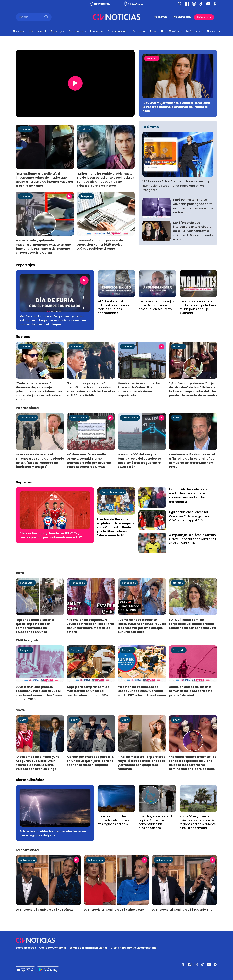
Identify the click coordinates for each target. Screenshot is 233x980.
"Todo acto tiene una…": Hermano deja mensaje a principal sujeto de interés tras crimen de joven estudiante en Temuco (39, 391)
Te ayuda (139, 31)
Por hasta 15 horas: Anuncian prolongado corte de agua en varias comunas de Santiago (193, 206)
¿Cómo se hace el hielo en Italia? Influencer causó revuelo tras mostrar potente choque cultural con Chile (142, 626)
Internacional (37, 31)
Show (153, 31)
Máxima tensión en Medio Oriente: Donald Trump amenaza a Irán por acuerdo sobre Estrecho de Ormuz (89, 460)
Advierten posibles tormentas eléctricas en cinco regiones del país (53, 833)
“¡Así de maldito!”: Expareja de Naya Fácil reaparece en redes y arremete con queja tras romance (142, 763)
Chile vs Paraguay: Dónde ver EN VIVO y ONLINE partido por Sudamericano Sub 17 (51, 535)
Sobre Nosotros (26, 948)
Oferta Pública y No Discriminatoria (133, 948)
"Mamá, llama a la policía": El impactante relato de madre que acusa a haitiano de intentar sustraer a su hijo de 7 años (44, 180)
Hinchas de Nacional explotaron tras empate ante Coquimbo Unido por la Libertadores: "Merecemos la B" (116, 527)
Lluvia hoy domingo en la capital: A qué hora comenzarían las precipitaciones (156, 822)
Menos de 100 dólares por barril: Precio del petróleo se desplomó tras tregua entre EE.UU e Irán (139, 460)
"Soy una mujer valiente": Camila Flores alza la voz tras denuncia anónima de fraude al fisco (176, 107)
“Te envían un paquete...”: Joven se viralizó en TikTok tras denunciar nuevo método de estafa (91, 626)
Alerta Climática (171, 31)
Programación (182, 17)
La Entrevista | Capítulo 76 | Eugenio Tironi (184, 910)
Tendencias (27, 583)
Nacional (19, 31)
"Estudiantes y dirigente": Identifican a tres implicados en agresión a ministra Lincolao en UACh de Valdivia (91, 389)
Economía (97, 31)
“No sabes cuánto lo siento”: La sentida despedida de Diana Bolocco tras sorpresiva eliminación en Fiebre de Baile (193, 763)
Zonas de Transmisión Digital (88, 948)
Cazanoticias (77, 31)
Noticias (86, 129)
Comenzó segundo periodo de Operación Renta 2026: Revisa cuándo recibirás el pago (100, 244)
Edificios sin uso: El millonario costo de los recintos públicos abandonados (114, 307)
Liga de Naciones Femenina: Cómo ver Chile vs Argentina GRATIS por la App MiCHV (189, 516)
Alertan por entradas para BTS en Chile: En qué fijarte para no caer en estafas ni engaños (90, 761)
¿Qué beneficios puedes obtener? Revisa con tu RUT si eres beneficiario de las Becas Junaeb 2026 (39, 693)
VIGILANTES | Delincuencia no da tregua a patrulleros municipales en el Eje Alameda (198, 307)
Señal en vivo (204, 17)
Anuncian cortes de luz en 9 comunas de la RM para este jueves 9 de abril (191, 691)
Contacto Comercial (53, 948)
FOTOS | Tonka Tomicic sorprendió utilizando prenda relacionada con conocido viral (193, 624)
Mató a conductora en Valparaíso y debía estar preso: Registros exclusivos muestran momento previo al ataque (53, 320)
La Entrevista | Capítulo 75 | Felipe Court (114, 910)
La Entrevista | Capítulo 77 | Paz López (44, 910)
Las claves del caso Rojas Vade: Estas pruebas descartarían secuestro (156, 305)
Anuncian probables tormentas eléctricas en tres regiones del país (114, 820)
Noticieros (214, 31)
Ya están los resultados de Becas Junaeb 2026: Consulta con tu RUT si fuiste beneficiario (142, 691)
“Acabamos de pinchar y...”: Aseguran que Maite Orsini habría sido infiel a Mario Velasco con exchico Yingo (37, 763)
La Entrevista (194, 31)
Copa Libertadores (113, 492)
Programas (160, 17)
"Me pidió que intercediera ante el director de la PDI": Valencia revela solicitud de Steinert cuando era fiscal (193, 231)
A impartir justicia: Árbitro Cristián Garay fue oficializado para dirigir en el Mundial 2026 (193, 539)
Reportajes (57, 31)
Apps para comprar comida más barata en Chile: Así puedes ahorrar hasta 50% (88, 691)
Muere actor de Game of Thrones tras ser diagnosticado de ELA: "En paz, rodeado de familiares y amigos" (40, 460)
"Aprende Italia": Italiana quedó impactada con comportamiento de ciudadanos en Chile (35, 626)
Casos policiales (118, 31)
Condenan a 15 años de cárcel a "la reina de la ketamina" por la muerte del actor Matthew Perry (192, 460)
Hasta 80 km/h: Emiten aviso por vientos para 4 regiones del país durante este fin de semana (198, 822)
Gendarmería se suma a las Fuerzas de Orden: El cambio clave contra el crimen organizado (140, 389)
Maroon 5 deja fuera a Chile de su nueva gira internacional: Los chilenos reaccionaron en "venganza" (177, 186)
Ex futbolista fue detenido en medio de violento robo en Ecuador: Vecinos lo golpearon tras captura (191, 495)
